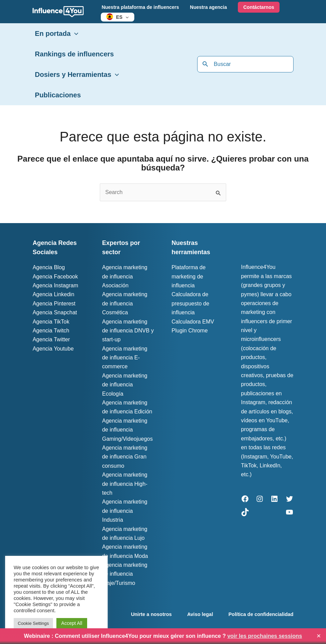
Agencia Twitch (51, 331)
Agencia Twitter (51, 339)
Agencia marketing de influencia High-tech (125, 484)
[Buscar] (205, 64)
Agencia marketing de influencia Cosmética (125, 303)
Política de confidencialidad (262, 614)
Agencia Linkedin (53, 294)
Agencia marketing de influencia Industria (125, 511)
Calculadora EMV (193, 322)
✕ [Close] (319, 636)
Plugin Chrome (190, 331)
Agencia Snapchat (55, 312)
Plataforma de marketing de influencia (189, 276)
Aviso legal (200, 614)
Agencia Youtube (53, 349)
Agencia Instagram (55, 285)
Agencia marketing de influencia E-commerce (125, 358)
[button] (125, 17)
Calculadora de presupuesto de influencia (190, 303)
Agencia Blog (49, 267)
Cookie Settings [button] (33, 623)
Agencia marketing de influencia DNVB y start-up (128, 331)
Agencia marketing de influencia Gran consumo (125, 457)
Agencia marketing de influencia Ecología (125, 385)
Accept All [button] (72, 623)
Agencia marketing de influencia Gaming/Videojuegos (127, 430)
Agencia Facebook (55, 277)
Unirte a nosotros (151, 614)
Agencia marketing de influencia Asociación (125, 276)
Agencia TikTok (51, 322)
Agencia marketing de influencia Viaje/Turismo (125, 574)
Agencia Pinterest (54, 304)
